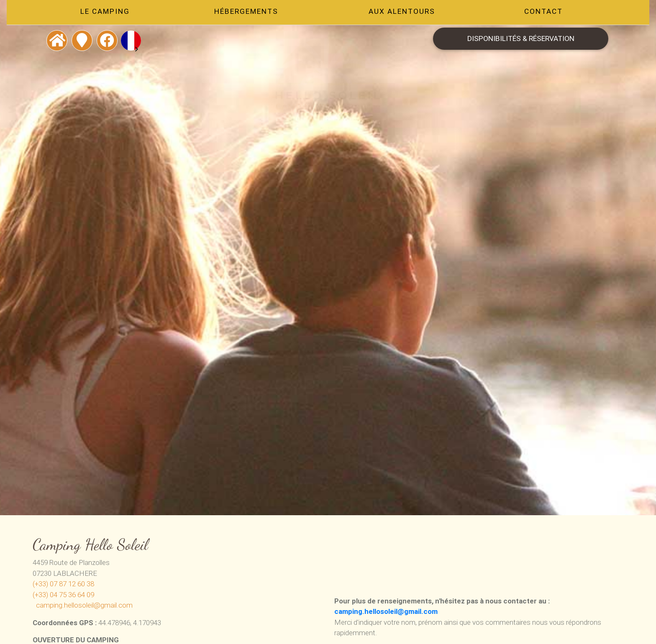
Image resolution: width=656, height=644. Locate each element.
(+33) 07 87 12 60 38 (63, 584)
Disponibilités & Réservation (525, 40)
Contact (548, 13)
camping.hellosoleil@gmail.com (84, 605)
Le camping (100, 13)
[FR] (125, 41)
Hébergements (245, 13)
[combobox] (125, 41)
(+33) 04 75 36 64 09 (63, 595)
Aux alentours (404, 13)
